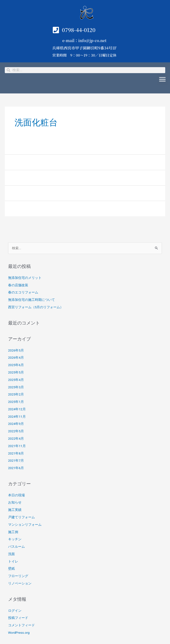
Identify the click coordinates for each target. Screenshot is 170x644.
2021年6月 (16, 468)
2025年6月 (16, 365)
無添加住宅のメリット (25, 278)
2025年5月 (16, 372)
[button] (162, 78)
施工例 (13, 532)
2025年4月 (16, 380)
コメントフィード (21, 625)
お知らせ (15, 502)
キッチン (15, 539)
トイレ (13, 561)
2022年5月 (16, 431)
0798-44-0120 (79, 30)
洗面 (11, 554)
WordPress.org (19, 633)
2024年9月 (16, 424)
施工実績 (15, 510)
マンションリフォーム (25, 525)
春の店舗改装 (18, 285)
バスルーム (16, 547)
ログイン (15, 611)
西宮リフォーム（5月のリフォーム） (36, 307)
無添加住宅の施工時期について (32, 300)
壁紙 (11, 568)
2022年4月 (16, 438)
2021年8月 (16, 453)
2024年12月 (17, 409)
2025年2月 (16, 394)
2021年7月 (16, 460)
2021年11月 (17, 446)
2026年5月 (16, 350)
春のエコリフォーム (23, 292)
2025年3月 (16, 387)
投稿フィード (18, 618)
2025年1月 (16, 402)
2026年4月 (16, 357)
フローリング (18, 576)
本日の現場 (16, 495)
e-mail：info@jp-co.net (84, 41)
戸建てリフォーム (21, 517)
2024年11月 (17, 417)
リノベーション (20, 583)
